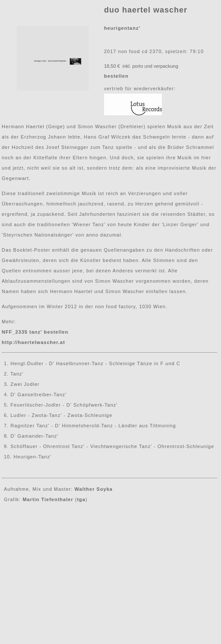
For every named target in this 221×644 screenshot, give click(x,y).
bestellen (116, 76)
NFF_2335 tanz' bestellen (35, 332)
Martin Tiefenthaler (48, 499)
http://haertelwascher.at (33, 342)
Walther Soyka (94, 489)
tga (81, 499)
